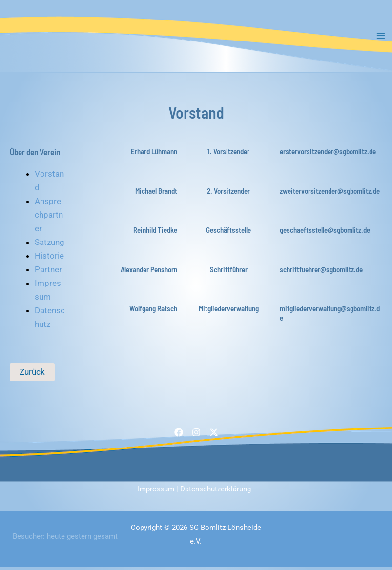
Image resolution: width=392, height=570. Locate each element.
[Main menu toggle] (381, 38)
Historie (49, 259)
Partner (48, 273)
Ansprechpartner (49, 218)
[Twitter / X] (214, 436)
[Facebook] (179, 436)
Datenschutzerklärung (216, 492)
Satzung (50, 245)
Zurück (32, 375)
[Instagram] (196, 436)
